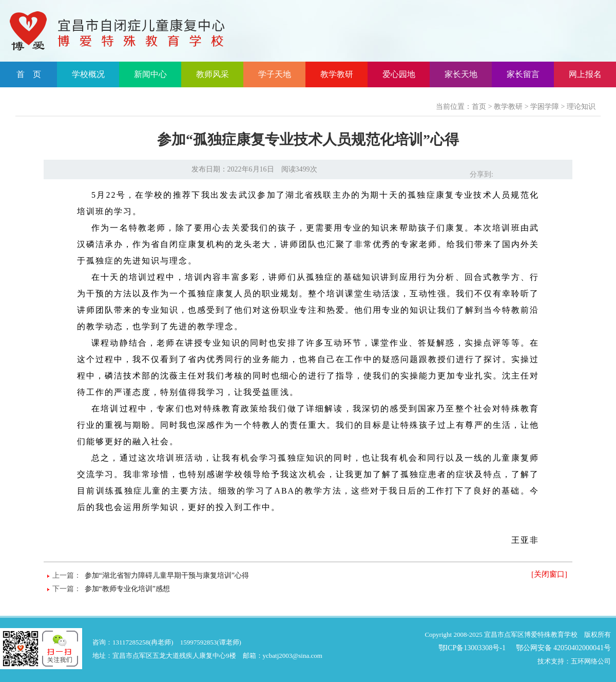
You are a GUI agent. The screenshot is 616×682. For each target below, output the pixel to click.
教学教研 (337, 74)
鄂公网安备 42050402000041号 (564, 648)
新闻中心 (150, 74)
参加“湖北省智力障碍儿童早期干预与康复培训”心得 (167, 575)
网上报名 (585, 74)
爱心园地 (399, 74)
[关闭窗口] (549, 574)
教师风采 (213, 74)
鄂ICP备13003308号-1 (472, 648)
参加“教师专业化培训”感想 (127, 589)
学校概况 (88, 74)
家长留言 (523, 74)
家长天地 (461, 74)
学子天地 (275, 74)
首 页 (29, 74)
